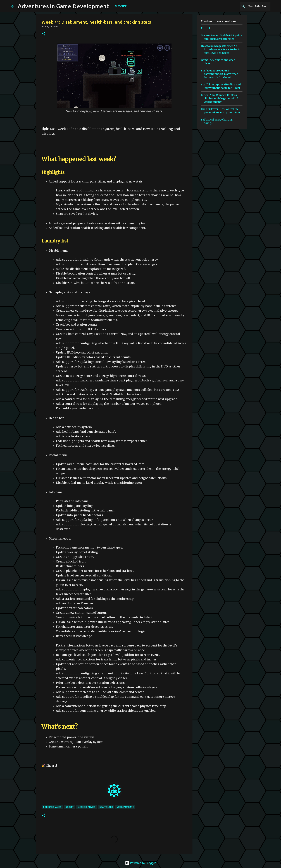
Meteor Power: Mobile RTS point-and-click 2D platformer (222, 37)
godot (70, 807)
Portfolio (207, 28)
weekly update (125, 807)
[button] (44, 34)
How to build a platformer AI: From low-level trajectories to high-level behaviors (221, 49)
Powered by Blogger (140, 863)
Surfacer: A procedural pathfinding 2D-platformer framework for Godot (219, 74)
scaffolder (106, 807)
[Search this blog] (252, 6)
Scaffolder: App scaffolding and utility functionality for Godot (221, 86)
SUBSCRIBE (121, 6)
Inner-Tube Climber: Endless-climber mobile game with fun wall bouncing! (221, 98)
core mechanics (52, 807)
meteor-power (87, 807)
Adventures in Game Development (63, 6)
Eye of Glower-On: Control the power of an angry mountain (220, 111)
